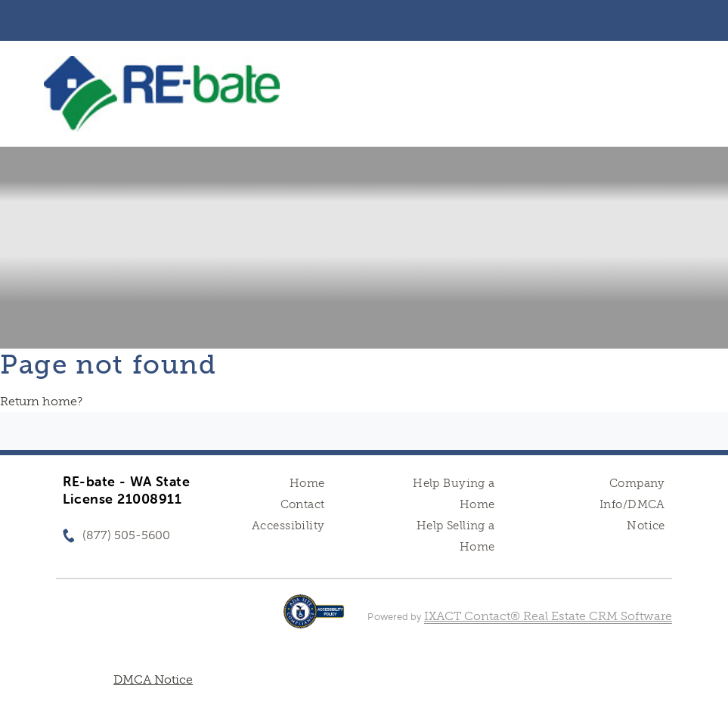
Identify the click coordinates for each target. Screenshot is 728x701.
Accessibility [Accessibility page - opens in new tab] (288, 526)
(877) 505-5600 (126, 535)
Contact (303, 504)
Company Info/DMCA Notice (632, 504)
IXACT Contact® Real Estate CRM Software (548, 616)
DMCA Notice (153, 679)
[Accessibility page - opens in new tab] (314, 619)
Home (307, 483)
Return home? (41, 401)
